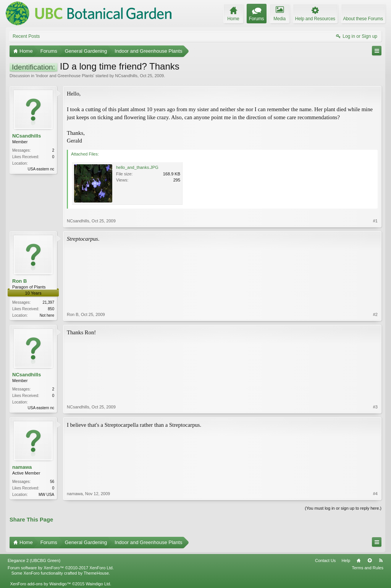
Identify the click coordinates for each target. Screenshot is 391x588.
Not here (47, 315)
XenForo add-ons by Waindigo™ (40, 584)
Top (370, 560)
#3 (375, 407)
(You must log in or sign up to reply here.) (343, 508)
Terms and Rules (368, 568)
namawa (22, 467)
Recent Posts (26, 36)
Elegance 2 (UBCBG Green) (34, 560)
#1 (375, 221)
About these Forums (363, 19)
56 (52, 482)
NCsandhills (126, 76)
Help (346, 560)
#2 (375, 314)
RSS (381, 560)
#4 (375, 494)
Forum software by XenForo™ (61, 568)
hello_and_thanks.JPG (137, 167)
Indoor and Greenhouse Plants (65, 76)
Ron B (19, 281)
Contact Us (325, 560)
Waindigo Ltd (98, 584)
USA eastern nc (41, 169)
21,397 (48, 302)
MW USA (46, 495)
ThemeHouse (96, 573)
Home (359, 560)
